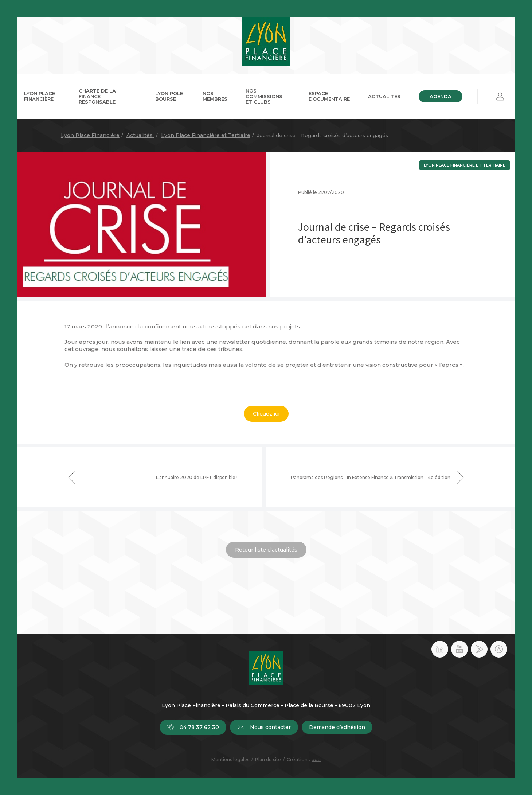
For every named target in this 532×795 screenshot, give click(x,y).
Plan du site (268, 759)
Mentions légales (230, 759)
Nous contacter (264, 727)
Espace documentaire (329, 96)
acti (316, 759)
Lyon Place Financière (40, 96)
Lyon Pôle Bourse (169, 96)
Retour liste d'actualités (266, 550)
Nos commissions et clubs (264, 96)
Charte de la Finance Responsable (97, 96)
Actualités (384, 96)
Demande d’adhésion (337, 727)
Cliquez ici (266, 414)
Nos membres (215, 96)
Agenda (441, 96)
